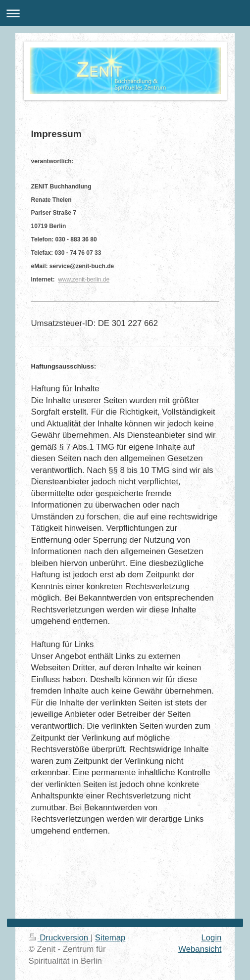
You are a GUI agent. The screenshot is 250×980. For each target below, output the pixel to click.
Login (211, 938)
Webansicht (200, 949)
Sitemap (110, 938)
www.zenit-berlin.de (84, 280)
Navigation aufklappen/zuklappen (125, 13)
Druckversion (60, 938)
